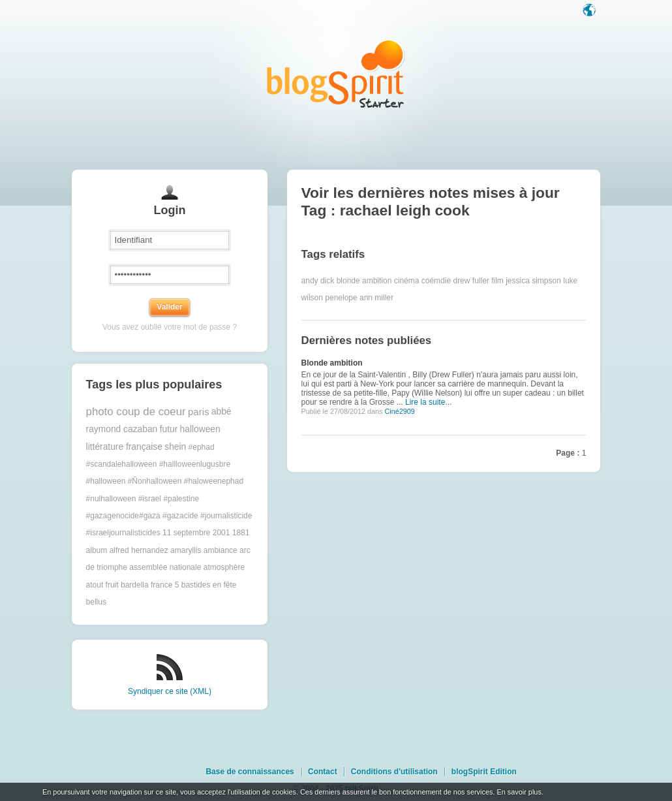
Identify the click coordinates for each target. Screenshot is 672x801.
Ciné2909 (399, 411)
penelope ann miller (359, 298)
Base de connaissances (250, 772)
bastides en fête (209, 585)
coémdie (436, 281)
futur (169, 429)
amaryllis (186, 550)
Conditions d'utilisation (394, 772)
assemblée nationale (165, 567)
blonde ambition (364, 281)
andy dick (318, 281)
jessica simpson (533, 281)
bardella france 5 (150, 585)
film (497, 281)
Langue (590, 11)
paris (199, 412)
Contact (323, 772)
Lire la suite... (428, 402)
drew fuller (471, 281)
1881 (241, 533)
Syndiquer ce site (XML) (170, 691)
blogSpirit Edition (484, 772)
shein (175, 447)
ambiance (221, 550)
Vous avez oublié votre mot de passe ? (170, 327)
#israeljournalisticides (123, 533)
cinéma (407, 281)
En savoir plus (519, 792)
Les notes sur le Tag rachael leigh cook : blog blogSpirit (336, 73)
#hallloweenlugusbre (195, 464)
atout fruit (102, 585)
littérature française (124, 447)
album (97, 550)
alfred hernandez (139, 550)
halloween (200, 429)
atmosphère (224, 567)
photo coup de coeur (136, 412)
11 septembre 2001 (196, 533)
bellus (96, 602)
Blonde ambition (332, 363)
